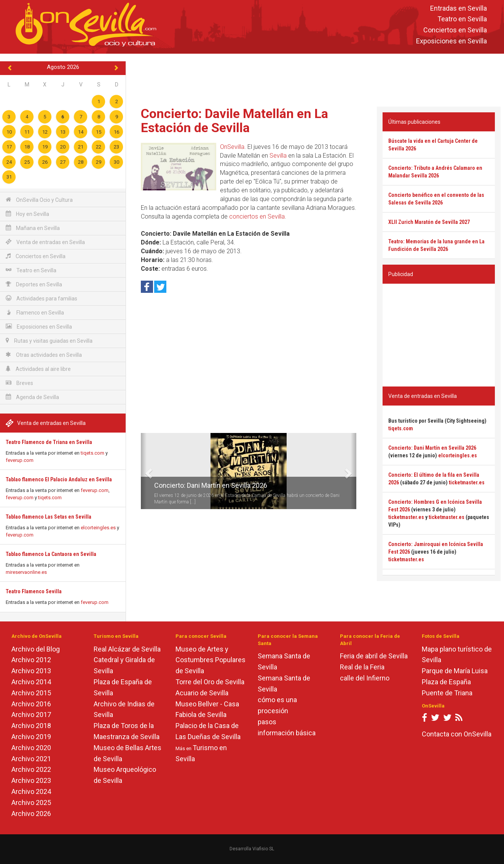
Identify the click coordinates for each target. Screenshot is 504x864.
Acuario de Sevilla (202, 693)
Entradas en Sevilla (459, 8)
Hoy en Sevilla (27, 214)
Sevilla (278, 156)
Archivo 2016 (31, 704)
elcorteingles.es (98, 528)
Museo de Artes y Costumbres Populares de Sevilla (211, 660)
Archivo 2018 (31, 726)
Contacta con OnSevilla (457, 734)
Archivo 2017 (31, 715)
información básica (287, 733)
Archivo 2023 (31, 780)
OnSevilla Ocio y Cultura (39, 200)
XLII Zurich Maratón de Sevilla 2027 (429, 222)
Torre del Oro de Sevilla (210, 682)
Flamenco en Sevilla (35, 312)
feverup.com (20, 460)
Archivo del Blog (36, 649)
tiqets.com (93, 453)
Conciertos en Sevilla (455, 30)
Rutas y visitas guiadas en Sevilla (49, 341)
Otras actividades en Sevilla (44, 355)
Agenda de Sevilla (32, 397)
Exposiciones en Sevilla (451, 41)
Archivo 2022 (31, 769)
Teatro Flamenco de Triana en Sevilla (49, 442)
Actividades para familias (41, 298)
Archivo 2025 (31, 803)
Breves (19, 383)
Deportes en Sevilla (34, 284)
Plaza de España (446, 682)
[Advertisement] (315, 78)
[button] (144, 471)
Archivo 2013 (31, 671)
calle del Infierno (365, 678)
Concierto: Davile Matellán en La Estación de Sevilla (234, 121)
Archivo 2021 (31, 759)
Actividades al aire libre (38, 369)
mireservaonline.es (26, 572)
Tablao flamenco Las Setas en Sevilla (49, 517)
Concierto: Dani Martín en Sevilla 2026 (211, 485)
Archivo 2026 (31, 814)
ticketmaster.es (467, 482)
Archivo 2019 (31, 737)
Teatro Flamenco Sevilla (34, 591)
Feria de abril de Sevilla (374, 656)
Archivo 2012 (31, 660)
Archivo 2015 (31, 693)
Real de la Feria (362, 667)
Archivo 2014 (31, 682)
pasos (267, 722)
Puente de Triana (447, 693)
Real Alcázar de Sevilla (127, 649)
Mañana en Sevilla (33, 228)
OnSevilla (232, 147)
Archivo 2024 (31, 791)
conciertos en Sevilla (257, 216)
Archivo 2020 (31, 748)
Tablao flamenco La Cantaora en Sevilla (51, 554)
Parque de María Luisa (455, 671)
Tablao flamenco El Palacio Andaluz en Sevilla (59, 479)
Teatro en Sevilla (462, 19)
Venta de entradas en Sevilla (45, 242)
